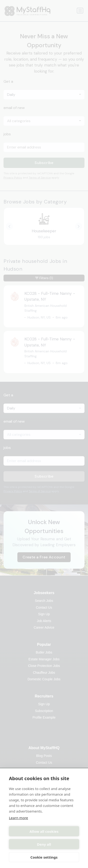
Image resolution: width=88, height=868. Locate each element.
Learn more (19, 818)
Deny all (44, 844)
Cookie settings (44, 857)
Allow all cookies (44, 831)
